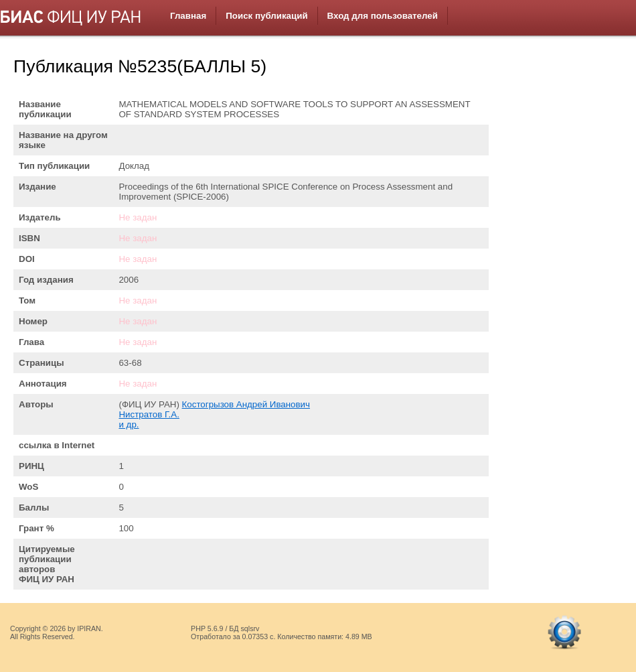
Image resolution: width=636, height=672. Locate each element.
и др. (129, 424)
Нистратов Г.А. (149, 414)
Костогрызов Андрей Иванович (246, 404)
